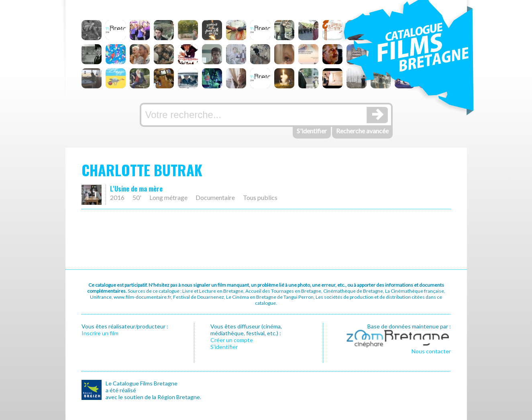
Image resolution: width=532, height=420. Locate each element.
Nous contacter (431, 351)
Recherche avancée (362, 131)
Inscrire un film (100, 333)
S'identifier (312, 131)
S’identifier (224, 347)
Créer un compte (232, 340)
